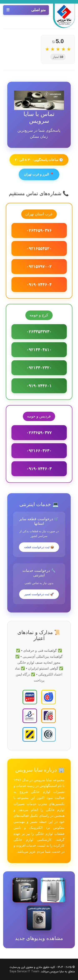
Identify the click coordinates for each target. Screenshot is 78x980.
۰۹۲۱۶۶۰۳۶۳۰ (39, 451)
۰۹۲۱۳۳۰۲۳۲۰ (39, 368)
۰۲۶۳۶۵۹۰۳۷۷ (39, 433)
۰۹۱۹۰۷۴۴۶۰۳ (39, 469)
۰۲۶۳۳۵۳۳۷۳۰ (39, 332)
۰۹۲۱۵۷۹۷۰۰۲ (39, 267)
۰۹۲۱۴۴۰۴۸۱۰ (39, 350)
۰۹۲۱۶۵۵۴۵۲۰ (39, 248)
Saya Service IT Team (24, 971)
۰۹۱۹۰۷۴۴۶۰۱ (39, 386)
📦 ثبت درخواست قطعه (39, 547)
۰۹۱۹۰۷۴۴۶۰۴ (39, 285)
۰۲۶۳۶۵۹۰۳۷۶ (39, 230)
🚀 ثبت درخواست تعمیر (39, 594)
